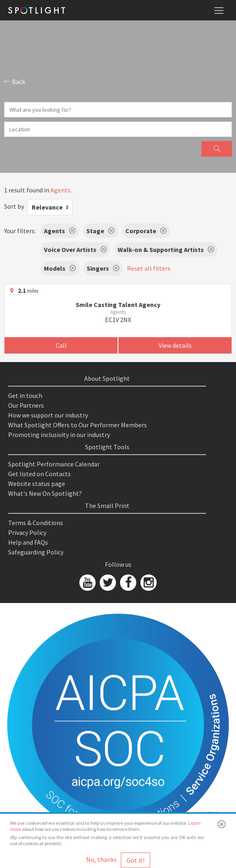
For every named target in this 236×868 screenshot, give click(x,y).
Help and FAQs (28, 542)
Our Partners (26, 405)
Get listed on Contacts (39, 474)
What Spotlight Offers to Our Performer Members (78, 425)
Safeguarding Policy (36, 552)
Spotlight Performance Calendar (54, 464)
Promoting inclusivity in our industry (59, 435)
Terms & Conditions (36, 523)
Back (15, 82)
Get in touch (25, 395)
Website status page (37, 484)
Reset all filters (149, 268)
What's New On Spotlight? (45, 493)
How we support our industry (48, 415)
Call (61, 345)
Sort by (14, 206)
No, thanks (102, 859)
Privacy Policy (27, 532)
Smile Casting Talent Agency (118, 305)
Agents (60, 190)
